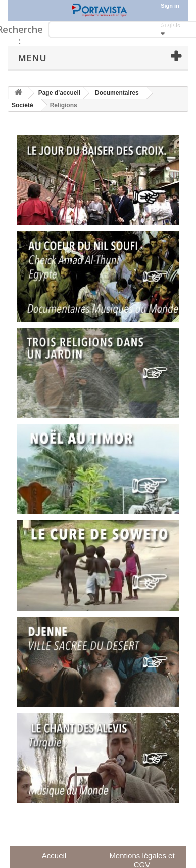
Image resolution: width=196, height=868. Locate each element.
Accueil (54, 856)
